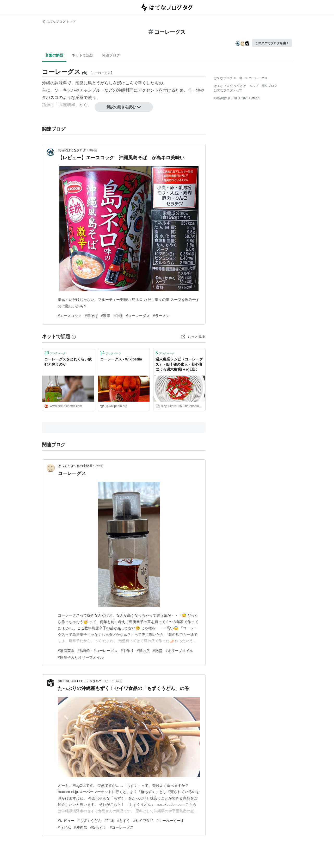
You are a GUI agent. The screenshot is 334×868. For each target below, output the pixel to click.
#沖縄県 (81, 827)
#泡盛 (158, 651)
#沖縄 (118, 316)
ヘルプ (254, 86)
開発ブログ (269, 86)
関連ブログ (111, 55)
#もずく (123, 821)
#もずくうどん (90, 821)
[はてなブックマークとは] (74, 337)
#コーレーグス (138, 316)
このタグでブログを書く (272, 43)
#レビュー (66, 821)
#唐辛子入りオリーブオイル (81, 657)
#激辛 (106, 316)
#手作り (127, 651)
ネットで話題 (83, 55)
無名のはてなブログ (72, 150)
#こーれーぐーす (170, 821)
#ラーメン (161, 316)
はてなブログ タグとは (230, 86)
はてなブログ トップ (59, 22)
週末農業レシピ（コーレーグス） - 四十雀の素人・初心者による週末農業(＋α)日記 (179, 364)
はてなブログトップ (228, 90)
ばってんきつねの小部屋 (75, 466)
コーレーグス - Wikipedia (121, 359)
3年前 (93, 150)
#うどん (64, 827)
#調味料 (84, 651)
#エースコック (70, 316)
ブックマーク (55, 353)
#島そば (91, 316)
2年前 (99, 466)
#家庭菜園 (66, 651)
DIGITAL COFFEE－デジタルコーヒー (85, 681)
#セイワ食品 (143, 821)
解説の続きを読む (124, 107)
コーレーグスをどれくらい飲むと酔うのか (68, 362)
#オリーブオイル (179, 651)
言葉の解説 (54, 55)
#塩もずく (98, 827)
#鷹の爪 (143, 651)
